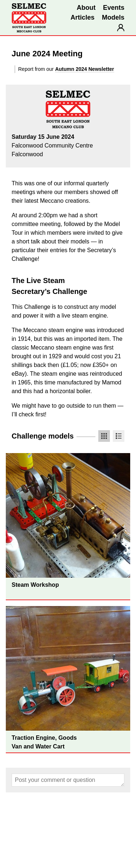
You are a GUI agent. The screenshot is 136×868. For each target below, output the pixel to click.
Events (114, 8)
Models (113, 17)
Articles (82, 17)
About (86, 8)
